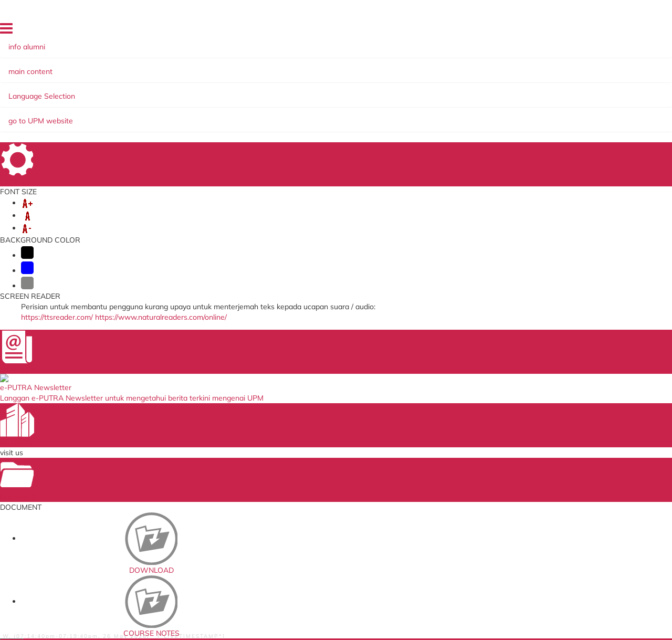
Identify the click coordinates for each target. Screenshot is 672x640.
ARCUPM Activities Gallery (214, 112)
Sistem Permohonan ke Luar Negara (219, 443)
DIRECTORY (498, 31)
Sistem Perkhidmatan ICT (437, 461)
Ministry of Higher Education (331, 464)
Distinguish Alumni (548, 101)
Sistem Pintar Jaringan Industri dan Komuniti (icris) (446, 496)
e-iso (405, 450)
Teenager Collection (188, 135)
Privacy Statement (88, 624)
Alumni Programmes (148, 91)
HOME (427, 31)
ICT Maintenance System (214, 475)
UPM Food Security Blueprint (442, 429)
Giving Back (346, 91)
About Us (83, 91)
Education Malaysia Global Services (329, 489)
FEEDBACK (539, 31)
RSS (170, 624)
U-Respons (415, 472)
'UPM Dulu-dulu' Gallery (111, 112)
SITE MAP (575, 31)
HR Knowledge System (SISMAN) (211, 461)
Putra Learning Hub (207, 429)
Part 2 (468, 178)
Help (232, 624)
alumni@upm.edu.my (508, 352)
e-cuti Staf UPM (422, 510)
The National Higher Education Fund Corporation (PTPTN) (335, 433)
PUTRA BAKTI (298, 112)
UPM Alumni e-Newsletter (366, 101)
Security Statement (277, 624)
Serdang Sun (90, 101)
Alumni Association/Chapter (511, 91)
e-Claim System (200, 485)
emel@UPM (416, 440)
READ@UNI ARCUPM (465, 101)
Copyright (140, 624)
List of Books (480, 196)
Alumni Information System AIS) (255, 91)
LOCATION (458, 31)
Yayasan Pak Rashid (413, 91)
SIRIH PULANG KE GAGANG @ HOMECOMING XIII (215, 101)
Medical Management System (222, 496)
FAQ (604, 31)
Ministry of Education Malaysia (335, 475)
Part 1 (468, 160)
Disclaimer (201, 624)
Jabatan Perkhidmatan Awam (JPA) (334, 450)
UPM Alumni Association (436, 482)
